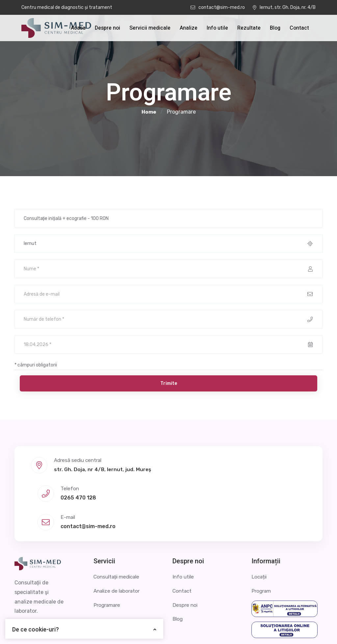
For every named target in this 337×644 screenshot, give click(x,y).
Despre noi (107, 28)
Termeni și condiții (300, 629)
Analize (189, 28)
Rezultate (249, 28)
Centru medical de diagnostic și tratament (67, 7)
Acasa (78, 28)
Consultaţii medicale (118, 537)
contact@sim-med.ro (218, 7)
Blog (275, 28)
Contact (299, 28)
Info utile (217, 28)
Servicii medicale (150, 28)
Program (262, 551)
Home (149, 112)
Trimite (169, 390)
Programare (108, 565)
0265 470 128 (174, 482)
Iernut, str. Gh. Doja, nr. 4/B (284, 7)
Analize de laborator (118, 551)
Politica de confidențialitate (234, 629)
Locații (260, 537)
